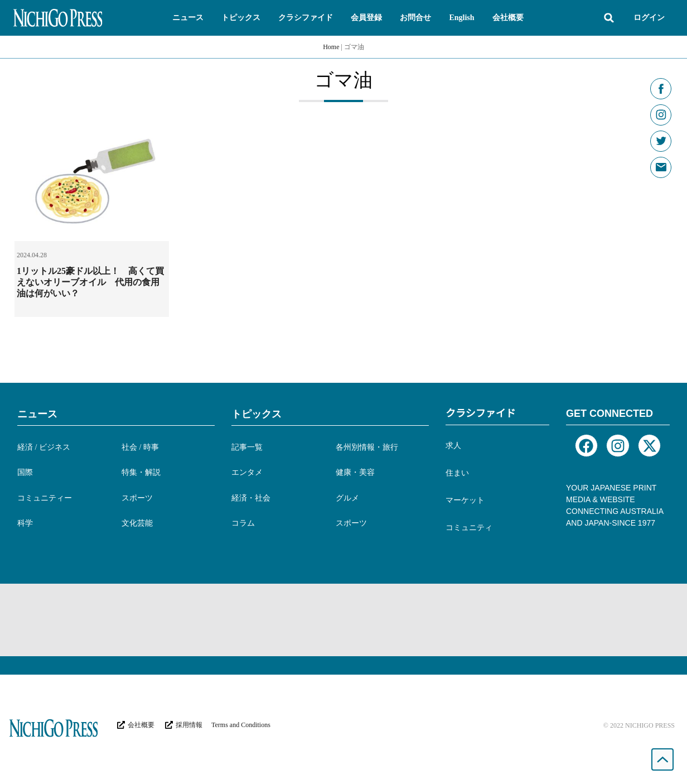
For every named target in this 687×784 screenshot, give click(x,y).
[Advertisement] (343, 620)
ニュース (37, 414)
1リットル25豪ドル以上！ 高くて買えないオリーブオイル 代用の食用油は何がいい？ (90, 282)
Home (331, 47)
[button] (188, 18)
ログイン (649, 18)
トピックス (257, 414)
